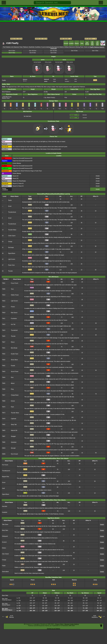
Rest (12, 377)
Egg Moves (87, 43)
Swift (3, 488)
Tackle (10, 200)
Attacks (77, 43)
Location (71, 43)
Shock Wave (14, 360)
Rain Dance (14, 313)
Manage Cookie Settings (72, 624)
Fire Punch (5, 465)
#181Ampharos (95, 616)
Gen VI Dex (74, 51)
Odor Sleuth (5, 554)
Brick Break (14, 348)
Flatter (4, 566)
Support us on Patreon (53, 628)
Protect (13, 307)
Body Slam (5, 530)
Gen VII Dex (53, 51)
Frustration (14, 319)
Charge (10, 242)
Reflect (4, 548)
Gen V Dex (95, 51)
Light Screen (12, 259)
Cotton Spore (12, 236)
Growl (10, 206)
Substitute (14, 442)
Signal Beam (12, 253)
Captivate (14, 419)
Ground (85, 118)
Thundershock (12, 212)
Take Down (5, 524)
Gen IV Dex (12, 53)
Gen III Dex (33, 53)
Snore (4, 482)
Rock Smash (14, 454)
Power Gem (11, 265)
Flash (12, 407)
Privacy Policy (59, 624)
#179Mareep (11, 616)
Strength (13, 448)
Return (13, 342)
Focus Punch (15, 283)
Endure (13, 401)
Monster (85, 115)
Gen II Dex (54, 53)
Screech (4, 542)
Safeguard (5, 536)
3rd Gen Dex (98, 43)
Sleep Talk (14, 425)
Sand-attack (5, 572)
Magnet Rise (6, 477)
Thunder (10, 271)
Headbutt (5, 512)
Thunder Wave (12, 230)
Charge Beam (15, 395)
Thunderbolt (14, 330)
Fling (12, 389)
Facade (13, 366)
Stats (82, 43)
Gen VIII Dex (33, 51)
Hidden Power (15, 295)
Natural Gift (14, 430)
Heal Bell (5, 506)
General (66, 43)
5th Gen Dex (92, 43)
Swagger (13, 436)
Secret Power (15, 372)
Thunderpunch (6, 471)
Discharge (11, 247)
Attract (13, 383)
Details (98, 189)
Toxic (12, 289)
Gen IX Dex (12, 51)
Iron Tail (13, 324)
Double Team (15, 354)
